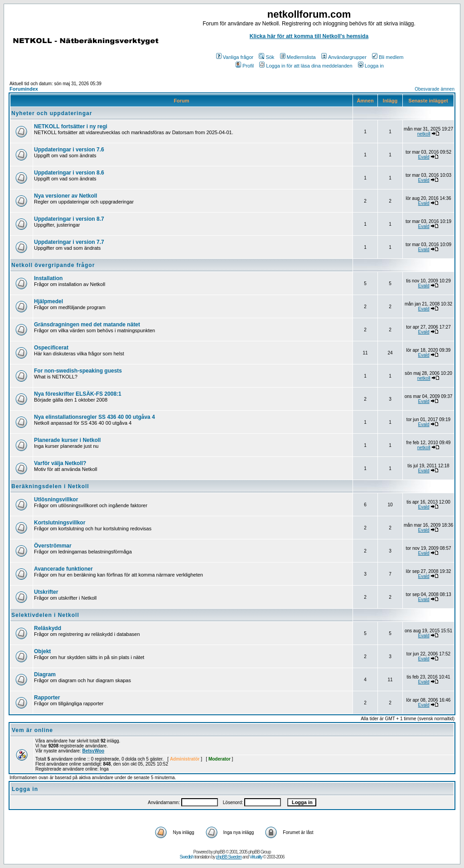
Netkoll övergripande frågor (53, 265)
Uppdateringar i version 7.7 (69, 242)
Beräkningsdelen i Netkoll (50, 486)
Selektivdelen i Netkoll (45, 615)
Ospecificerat (51, 348)
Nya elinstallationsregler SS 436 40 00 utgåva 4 (94, 417)
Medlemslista (298, 57)
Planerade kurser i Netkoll (67, 440)
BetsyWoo (93, 751)
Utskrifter (46, 592)
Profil (245, 66)
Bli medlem (388, 57)
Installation (48, 278)
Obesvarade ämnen (435, 89)
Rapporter (47, 698)
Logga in (371, 66)
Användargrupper (344, 57)
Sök (266, 57)
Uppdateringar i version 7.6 (69, 150)
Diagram (45, 674)
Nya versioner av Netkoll (65, 196)
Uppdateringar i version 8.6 (69, 173)
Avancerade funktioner (63, 569)
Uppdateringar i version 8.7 (69, 219)
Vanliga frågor (235, 57)
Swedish (187, 857)
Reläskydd (48, 628)
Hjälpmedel (48, 301)
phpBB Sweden (229, 857)
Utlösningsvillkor (56, 499)
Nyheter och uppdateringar (52, 113)
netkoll (424, 134)
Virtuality (256, 857)
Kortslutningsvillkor (60, 523)
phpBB (219, 852)
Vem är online (32, 730)
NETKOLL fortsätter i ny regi (71, 126)
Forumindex (24, 89)
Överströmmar (53, 546)
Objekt (42, 651)
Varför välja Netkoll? (60, 463)
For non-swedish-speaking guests (78, 371)
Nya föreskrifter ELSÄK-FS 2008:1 (78, 394)
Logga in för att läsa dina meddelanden (306, 66)
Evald (424, 157)
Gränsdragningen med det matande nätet (87, 325)
